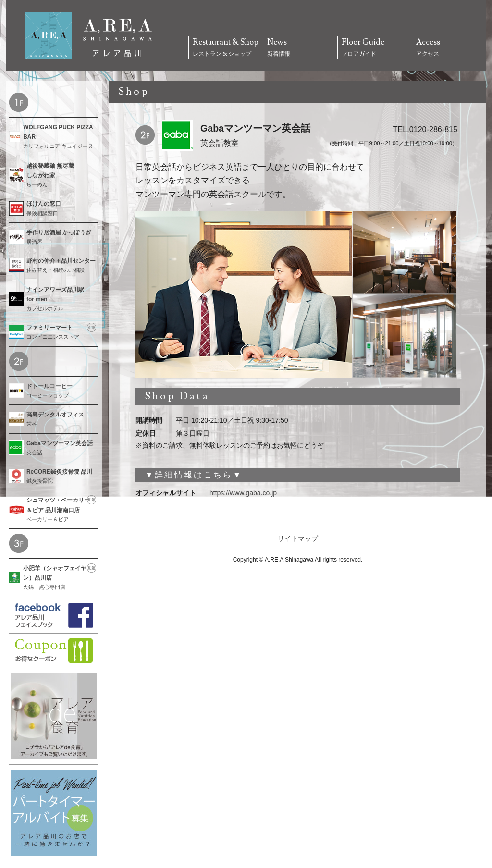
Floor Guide (375, 48)
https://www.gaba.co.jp (243, 493)
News (300, 48)
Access (449, 48)
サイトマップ (298, 538)
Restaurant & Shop (226, 48)
